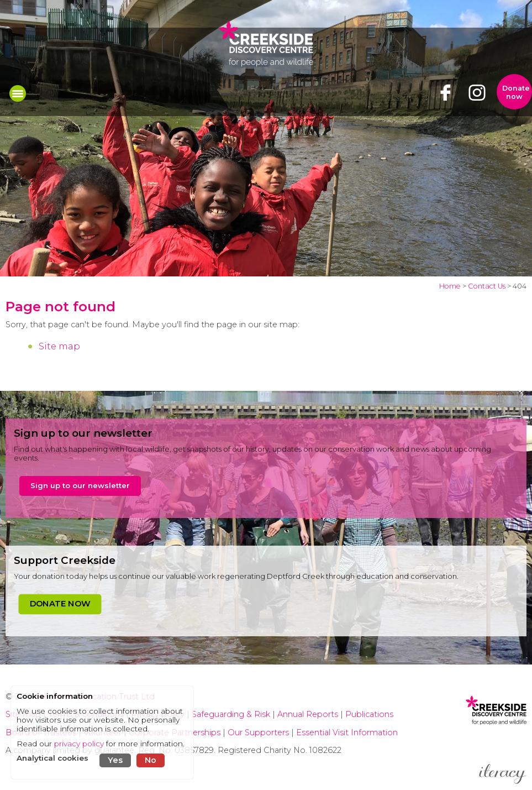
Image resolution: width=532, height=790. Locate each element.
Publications (369, 714)
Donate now (516, 92)
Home (450, 286)
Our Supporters (259, 733)
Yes (115, 760)
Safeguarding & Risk (231, 714)
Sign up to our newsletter (80, 485)
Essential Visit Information (347, 733)
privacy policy (79, 744)
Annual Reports (309, 714)
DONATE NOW (60, 604)
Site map (59, 346)
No (151, 760)
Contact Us (487, 286)
